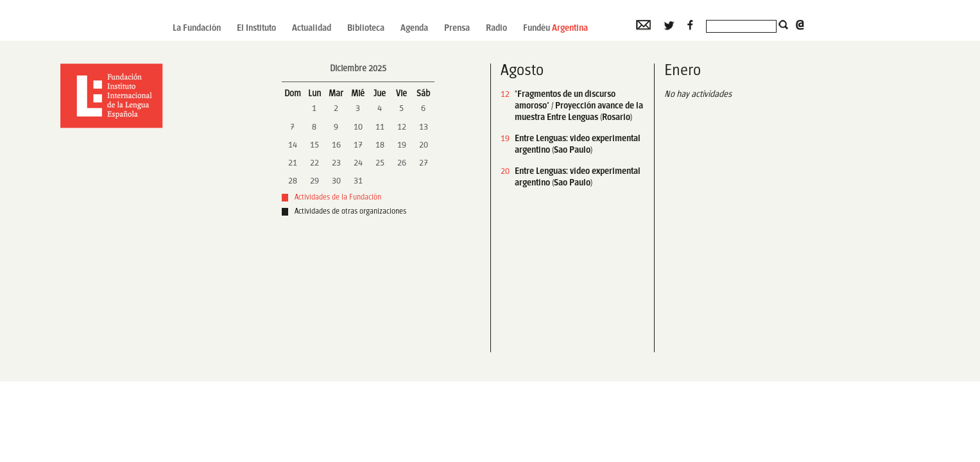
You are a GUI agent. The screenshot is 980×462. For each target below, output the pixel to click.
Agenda (414, 29)
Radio (496, 29)
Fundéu (555, 29)
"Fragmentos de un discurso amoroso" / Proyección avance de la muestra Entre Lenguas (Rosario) (579, 106)
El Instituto (256, 29)
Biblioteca (366, 29)
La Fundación (197, 29)
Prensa (457, 29)
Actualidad (312, 29)
